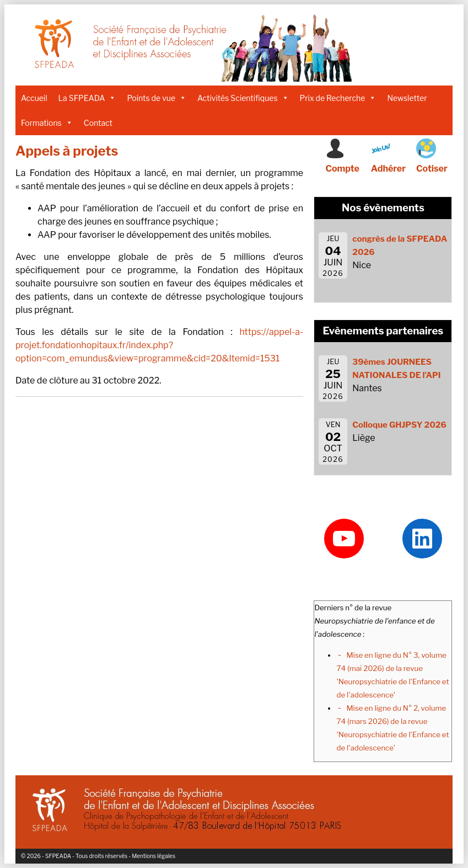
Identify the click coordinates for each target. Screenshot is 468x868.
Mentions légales (154, 856)
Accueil (34, 98)
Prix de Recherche (338, 98)
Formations (47, 123)
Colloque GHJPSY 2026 (399, 425)
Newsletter (407, 98)
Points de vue (157, 98)
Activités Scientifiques (243, 98)
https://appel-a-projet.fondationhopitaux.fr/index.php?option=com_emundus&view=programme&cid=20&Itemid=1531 (159, 345)
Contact (98, 123)
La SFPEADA (87, 98)
